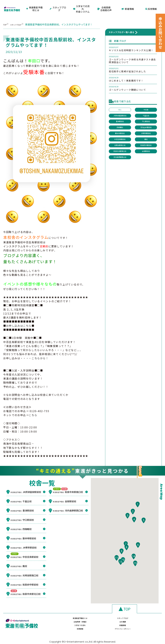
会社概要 (146, 615)
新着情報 (128, 6)
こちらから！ (40, 352)
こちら (33, 409)
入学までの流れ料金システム (81, 6)
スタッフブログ (58, 6)
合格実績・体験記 (118, 615)
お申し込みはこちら (19, 320)
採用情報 (151, 6)
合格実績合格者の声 (105, 6)
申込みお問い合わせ (160, 33)
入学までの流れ (63, 622)
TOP (6, 19)
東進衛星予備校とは (35, 6)
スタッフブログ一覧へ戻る (121, 27)
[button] (138, 508)
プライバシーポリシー (146, 622)
